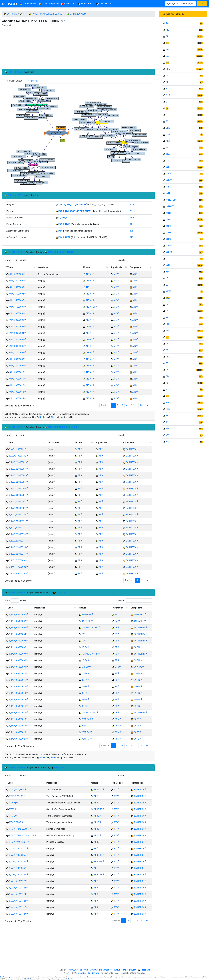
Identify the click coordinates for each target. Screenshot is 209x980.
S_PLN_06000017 (17, 713)
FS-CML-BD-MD (89, 713)
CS (167, 76)
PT (24, 14)
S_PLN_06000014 (17, 700)
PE (167, 318)
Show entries (15, 260)
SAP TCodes (9, 4)
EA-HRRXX (12, 14)
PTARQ (12, 803)
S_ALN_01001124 (17, 894)
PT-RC (96, 816)
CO (168, 63)
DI (167, 82)
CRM (168, 69)
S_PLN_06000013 (17, 693)
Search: (135, 260)
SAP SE (27, 979)
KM (167, 272)
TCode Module (29, 4)
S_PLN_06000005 (17, 641)
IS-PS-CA (170, 246)
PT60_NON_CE (16, 796)
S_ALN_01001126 (17, 907)
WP (167, 435)
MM (168, 298)
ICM (168, 141)
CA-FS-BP (86, 621)
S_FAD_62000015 (17, 547)
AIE (115, 274)
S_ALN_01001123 (17, 888)
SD (167, 396)
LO (167, 285)
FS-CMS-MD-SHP (90, 628)
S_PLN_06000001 (17, 615)
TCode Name (69, 4)
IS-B (168, 167)
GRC (168, 128)
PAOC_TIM (64, 224)
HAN (168, 134)
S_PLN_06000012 (17, 686)
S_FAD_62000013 (17, 534)
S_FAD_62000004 (17, 475)
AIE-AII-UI (90, 307)
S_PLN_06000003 (17, 628)
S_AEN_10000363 (18, 855)
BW (167, 49)
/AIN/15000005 (16, 300)
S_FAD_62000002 (17, 462)
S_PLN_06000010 (17, 673)
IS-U (168, 265)
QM (167, 376)
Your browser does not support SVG (78, 134)
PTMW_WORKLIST (18, 842)
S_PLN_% (63, 218)
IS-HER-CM (171, 200)
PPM (168, 344)
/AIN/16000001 (16, 307)
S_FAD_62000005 (17, 482)
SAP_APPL (139, 621)
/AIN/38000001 (16, 313)
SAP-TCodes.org (5, 977)
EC (167, 89)
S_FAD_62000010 (17, 515)
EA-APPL (138, 667)
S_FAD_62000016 (17, 554)
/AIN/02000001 (16, 274)
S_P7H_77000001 (17, 560)
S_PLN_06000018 (17, 719)
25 (141, 405)
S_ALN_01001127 (17, 914)
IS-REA (169, 252)
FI (167, 108)
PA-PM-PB (86, 615)
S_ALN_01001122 (17, 881)
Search (202, 4)
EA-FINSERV (139, 628)
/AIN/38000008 (16, 359)
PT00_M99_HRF (17, 790)
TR (167, 422)
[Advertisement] (78, 49)
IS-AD (168, 161)
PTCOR (12, 809)
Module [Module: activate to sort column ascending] (87, 267)
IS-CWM (170, 174)
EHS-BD (85, 667)
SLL (168, 403)
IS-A (168, 154)
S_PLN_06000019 (17, 726)
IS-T (168, 259)
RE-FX (84, 647)
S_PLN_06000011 (17, 680)
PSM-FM (86, 726)
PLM (168, 324)
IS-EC (168, 187)
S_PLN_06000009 (17, 667)
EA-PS (136, 719)
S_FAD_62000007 (17, 495)
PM (167, 331)
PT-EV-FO (98, 790)
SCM (168, 389)
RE (116, 647)
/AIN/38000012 (16, 385)
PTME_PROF (15, 822)
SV (167, 416)
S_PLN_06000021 (17, 739)
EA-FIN (137, 647)
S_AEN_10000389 (18, 862)
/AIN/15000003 (16, 287)
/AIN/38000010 (16, 372)
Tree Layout (32, 81)
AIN (134, 274)
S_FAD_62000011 (17, 521)
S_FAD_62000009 (17, 508)
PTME (12, 816)
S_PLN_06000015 (17, 706)
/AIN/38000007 (16, 353)
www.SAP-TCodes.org (88, 973)
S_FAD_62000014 (17, 541)
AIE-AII (89, 274)
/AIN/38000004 (16, 333)
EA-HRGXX (138, 615)
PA (116, 615)
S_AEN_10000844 (18, 875)
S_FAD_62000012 (17, 528)
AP (167, 36)
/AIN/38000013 (16, 392)
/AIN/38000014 (16, 398)
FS (116, 628)
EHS (117, 667)
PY (167, 370)
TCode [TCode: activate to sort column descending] (10, 267)
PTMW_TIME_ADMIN (19, 829)
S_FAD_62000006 (17, 488)
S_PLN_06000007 (17, 654)
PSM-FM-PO (87, 719)
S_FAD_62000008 (17, 502)
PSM (117, 719)
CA (116, 621)
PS (167, 350)
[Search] (181, 4)
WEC (168, 429)
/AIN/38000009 (16, 366)
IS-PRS (169, 239)
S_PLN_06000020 (17, 732)
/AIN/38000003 (16, 326)
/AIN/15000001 (16, 281)
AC (167, 23)
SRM (168, 409)
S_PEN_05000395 (17, 573)
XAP (168, 442)
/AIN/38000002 (16, 320)
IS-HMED (170, 206)
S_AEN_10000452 (18, 456)
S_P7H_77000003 (17, 567)
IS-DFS (169, 180)
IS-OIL (169, 233)
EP (167, 102)
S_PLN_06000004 (17, 634)
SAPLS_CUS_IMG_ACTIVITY (72, 205)
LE (167, 278)
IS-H (168, 193)
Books (42, 417)
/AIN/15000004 (16, 294)
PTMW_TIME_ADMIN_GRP (22, 835)
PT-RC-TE (98, 809)
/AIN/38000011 (16, 379)
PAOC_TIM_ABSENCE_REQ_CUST (48, 14)
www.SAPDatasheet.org (101, 970)
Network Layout (15, 81)
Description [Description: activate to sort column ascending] (43, 267)
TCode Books (86, 4)
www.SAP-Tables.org (78, 970)
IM (167, 148)
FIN (167, 115)
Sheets (54, 417)
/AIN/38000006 (16, 346)
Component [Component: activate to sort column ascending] (135, 267)
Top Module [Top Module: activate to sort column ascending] (116, 267)
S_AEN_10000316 (18, 449)
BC (168, 43)
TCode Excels (103, 4)
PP (167, 337)
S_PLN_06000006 (17, 647)
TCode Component (49, 4)
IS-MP (169, 226)
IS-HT (168, 213)
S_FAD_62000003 (17, 469)
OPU (168, 304)
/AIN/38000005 (16, 340)
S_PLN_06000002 (17, 621)
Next (148, 405)
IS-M (168, 219)
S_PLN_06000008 (17, 660)
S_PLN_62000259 (78, 14)
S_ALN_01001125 (17, 901)
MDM (168, 291)
